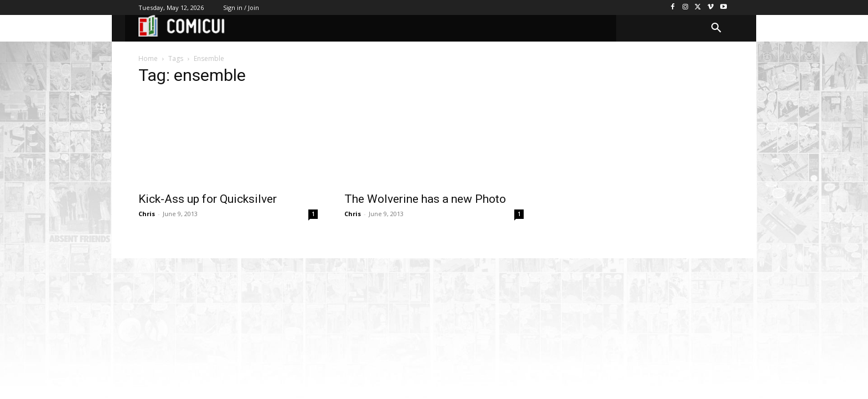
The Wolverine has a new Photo (425, 199)
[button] (716, 28)
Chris (147, 214)
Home (148, 58)
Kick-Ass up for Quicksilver (208, 199)
